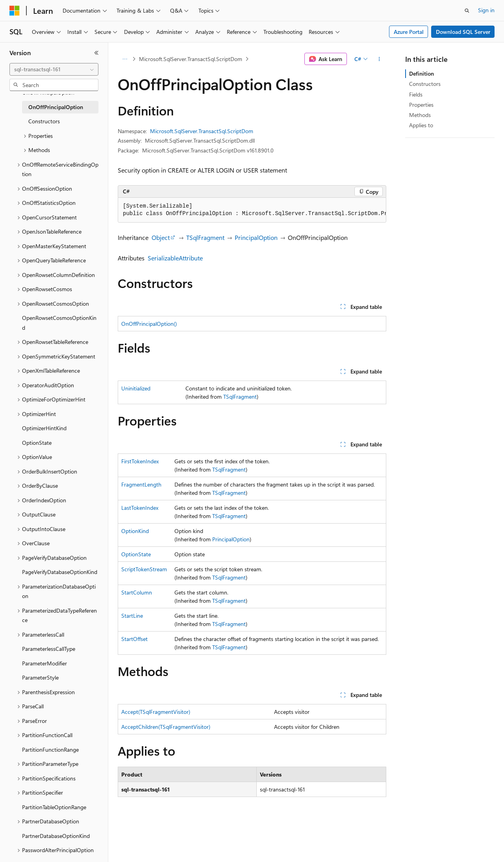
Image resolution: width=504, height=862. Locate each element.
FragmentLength (141, 484)
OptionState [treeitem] (37, 443)
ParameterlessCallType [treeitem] (49, 649)
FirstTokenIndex (140, 461)
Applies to (421, 125)
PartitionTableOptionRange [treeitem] (54, 807)
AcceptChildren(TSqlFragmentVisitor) (166, 727)
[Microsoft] (15, 11)
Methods (420, 115)
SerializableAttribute (175, 258)
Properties (421, 105)
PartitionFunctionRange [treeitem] (50, 750)
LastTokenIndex (140, 508)
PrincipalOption (256, 237)
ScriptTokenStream (144, 569)
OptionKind (135, 531)
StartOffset (134, 639)
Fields (416, 94)
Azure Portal (409, 32)
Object (161, 237)
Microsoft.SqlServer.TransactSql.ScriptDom (191, 59)
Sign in (486, 10)
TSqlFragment (205, 237)
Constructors (425, 84)
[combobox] (54, 69)
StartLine (132, 616)
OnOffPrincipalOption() (149, 324)
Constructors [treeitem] (44, 121)
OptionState (136, 554)
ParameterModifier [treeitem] (44, 663)
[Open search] (467, 11)
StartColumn (137, 592)
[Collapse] (96, 53)
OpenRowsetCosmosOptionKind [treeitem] (59, 323)
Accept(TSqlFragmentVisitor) (156, 712)
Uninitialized (136, 388)
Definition (422, 73)
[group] (252, 210)
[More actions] (379, 59)
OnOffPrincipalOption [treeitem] (56, 107)
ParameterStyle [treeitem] (40, 677)
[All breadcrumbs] (125, 59)
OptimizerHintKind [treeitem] (44, 428)
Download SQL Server (463, 32)
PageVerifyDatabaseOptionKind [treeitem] (60, 572)
